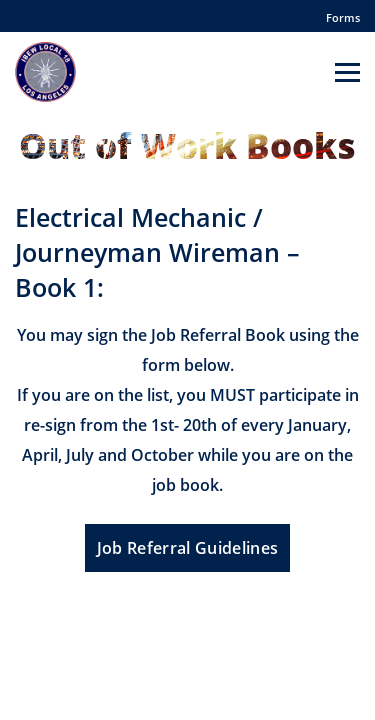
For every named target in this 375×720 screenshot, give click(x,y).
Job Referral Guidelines (187, 548)
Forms (343, 17)
